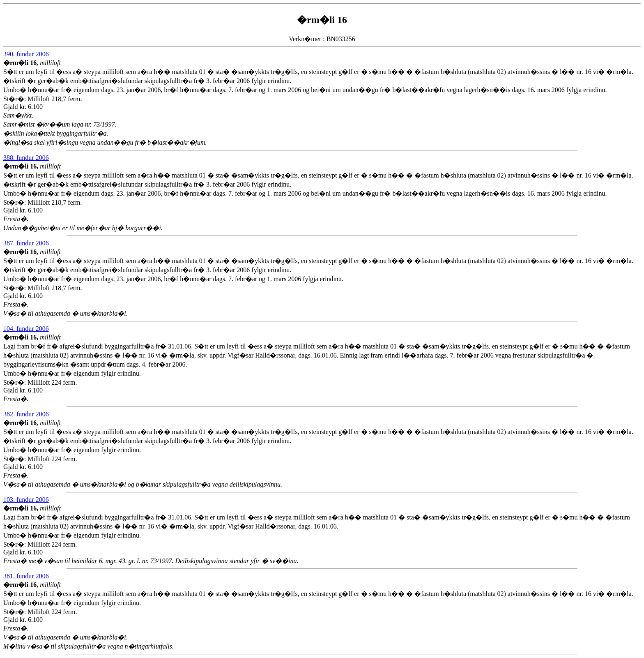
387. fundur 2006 (26, 243)
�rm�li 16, (22, 63)
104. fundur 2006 (26, 329)
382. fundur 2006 (26, 414)
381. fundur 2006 (26, 576)
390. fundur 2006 (26, 54)
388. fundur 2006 (26, 158)
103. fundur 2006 (26, 500)
